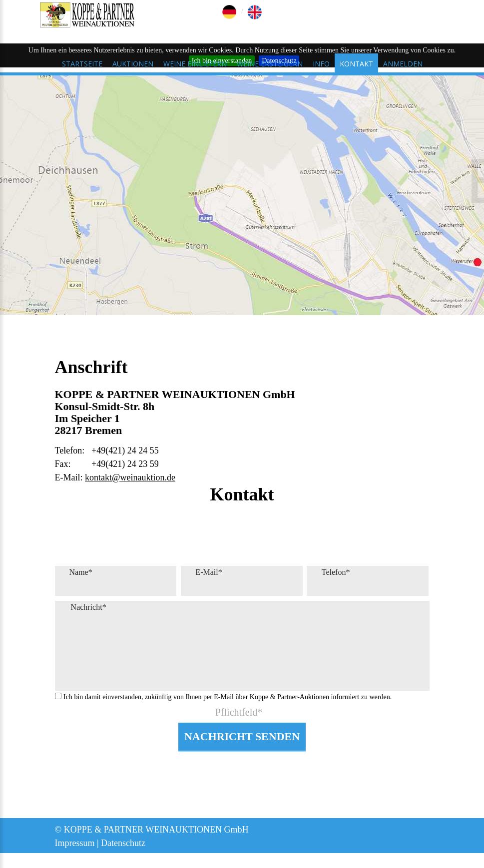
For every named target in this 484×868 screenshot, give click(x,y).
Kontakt (356, 64)
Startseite (82, 64)
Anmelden (403, 64)
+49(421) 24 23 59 (125, 464)
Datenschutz (123, 843)
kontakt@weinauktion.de (130, 477)
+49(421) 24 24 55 (125, 450)
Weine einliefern (195, 64)
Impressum (75, 843)
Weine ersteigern (270, 64)
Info (321, 64)
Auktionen (133, 64)
